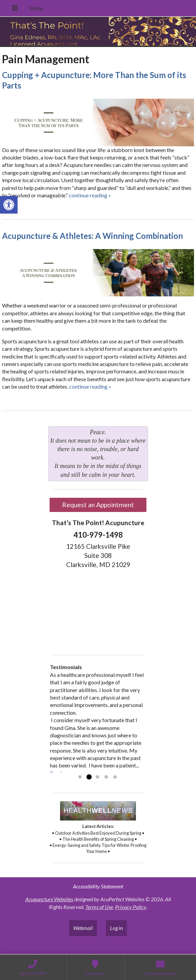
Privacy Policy (131, 907)
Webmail (83, 928)
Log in (116, 928)
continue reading (90, 195)
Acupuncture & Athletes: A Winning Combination (92, 236)
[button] (9, 205)
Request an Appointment (98, 505)
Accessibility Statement (98, 886)
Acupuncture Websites (49, 899)
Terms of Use (99, 907)
